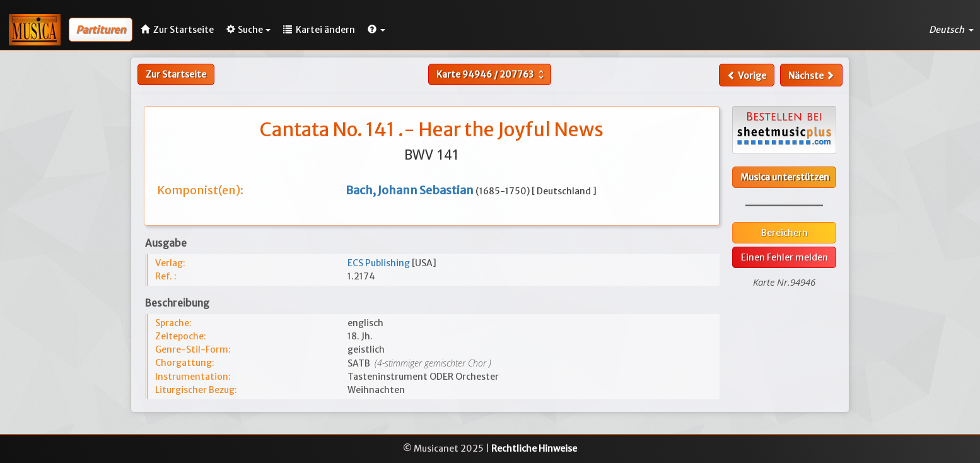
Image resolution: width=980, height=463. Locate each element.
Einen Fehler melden (785, 257)
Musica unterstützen (785, 177)
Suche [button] (248, 30)
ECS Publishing (380, 263)
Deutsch (951, 30)
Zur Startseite (176, 74)
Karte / (492, 74)
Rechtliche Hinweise (534, 448)
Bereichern (785, 233)
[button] (376, 30)
